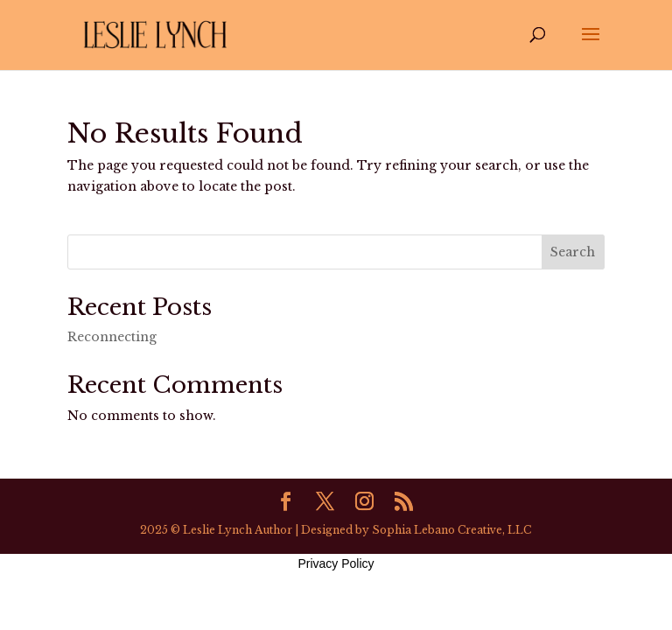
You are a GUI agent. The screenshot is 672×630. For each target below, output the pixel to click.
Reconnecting (112, 337)
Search (573, 252)
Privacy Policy (336, 563)
